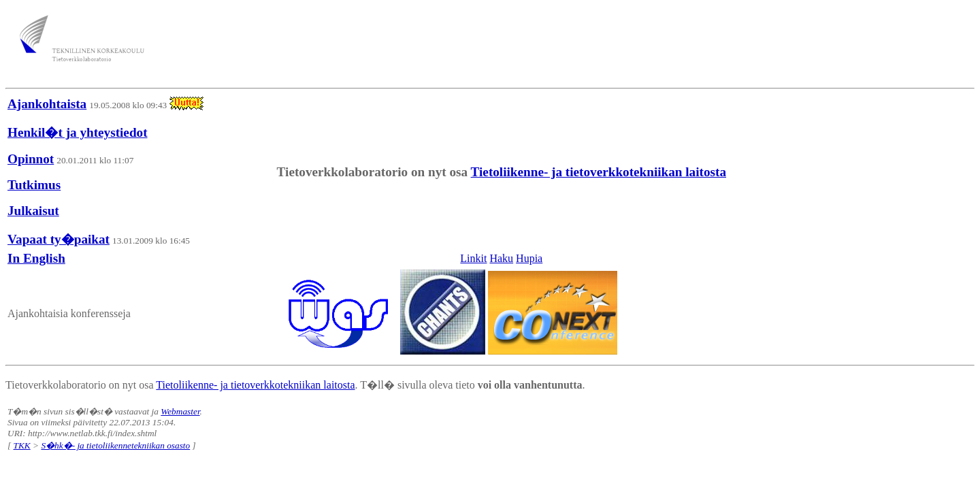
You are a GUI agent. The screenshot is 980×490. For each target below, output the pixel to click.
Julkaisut (33, 211)
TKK (22, 445)
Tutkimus (34, 185)
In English (36, 258)
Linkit (473, 258)
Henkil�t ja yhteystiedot (78, 132)
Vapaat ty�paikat (59, 239)
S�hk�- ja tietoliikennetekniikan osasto (115, 445)
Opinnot (31, 159)
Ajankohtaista (47, 104)
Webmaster (180, 411)
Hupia (529, 258)
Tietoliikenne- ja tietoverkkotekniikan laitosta (599, 172)
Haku (501, 258)
